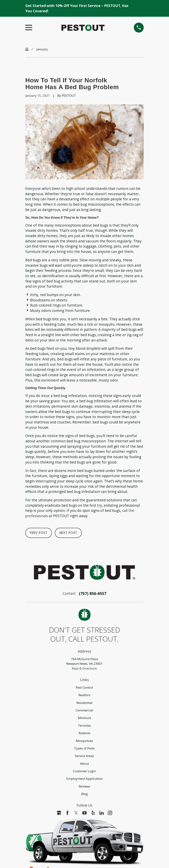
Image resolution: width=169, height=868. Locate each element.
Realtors (84, 695)
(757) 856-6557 (93, 593)
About (84, 764)
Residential (84, 703)
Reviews (84, 786)
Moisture (84, 718)
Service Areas (84, 756)
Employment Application (84, 779)
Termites (84, 725)
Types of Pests (84, 748)
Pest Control (84, 687)
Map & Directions (84, 668)
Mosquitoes (84, 741)
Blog (84, 794)
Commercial (84, 710)
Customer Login (84, 771)
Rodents (84, 733)
